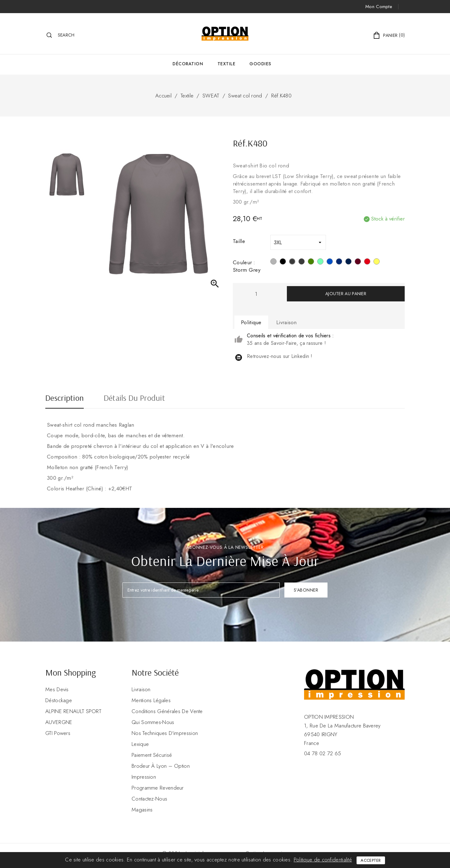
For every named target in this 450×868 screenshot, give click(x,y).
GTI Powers (58, 733)
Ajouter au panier (346, 294)
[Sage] (320, 262)
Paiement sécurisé (152, 755)
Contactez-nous (149, 799)
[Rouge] (367, 262)
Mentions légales (151, 700)
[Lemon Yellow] (377, 262)
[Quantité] (256, 294)
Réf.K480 (281, 96)
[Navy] (339, 262)
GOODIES (260, 64)
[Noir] (283, 262)
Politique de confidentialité (323, 860)
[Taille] (298, 242)
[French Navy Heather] (348, 262)
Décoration (188, 64)
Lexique (140, 744)
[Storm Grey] (292, 262)
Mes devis (57, 689)
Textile (227, 64)
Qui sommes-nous (153, 722)
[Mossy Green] (311, 262)
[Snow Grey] (273, 262)
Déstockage (59, 700)
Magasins (142, 810)
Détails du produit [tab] (134, 399)
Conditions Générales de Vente (167, 711)
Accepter (371, 860)
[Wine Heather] (358, 262)
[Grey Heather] (302, 262)
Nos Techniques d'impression (165, 733)
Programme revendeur (158, 788)
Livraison (141, 689)
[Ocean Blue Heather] (330, 262)
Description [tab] (65, 399)
